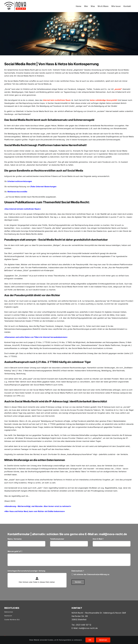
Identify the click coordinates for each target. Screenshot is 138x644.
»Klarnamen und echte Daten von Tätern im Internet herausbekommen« (36, 337)
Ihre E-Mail (98, 539)
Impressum (8, 616)
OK (90, 640)
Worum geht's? (15, 551)
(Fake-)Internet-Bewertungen (43, 187)
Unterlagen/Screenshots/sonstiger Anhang (26, 571)
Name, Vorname (15, 539)
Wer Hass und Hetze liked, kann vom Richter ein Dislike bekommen (35, 511)
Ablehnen (103, 640)
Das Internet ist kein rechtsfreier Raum (22, 209)
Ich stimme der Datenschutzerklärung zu (92, 574)
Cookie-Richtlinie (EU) (12, 620)
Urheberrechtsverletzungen (20, 181)
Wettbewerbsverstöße (17, 192)
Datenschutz (78, 571)
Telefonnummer (57, 539)
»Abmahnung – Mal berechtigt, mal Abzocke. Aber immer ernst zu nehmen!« (38, 506)
